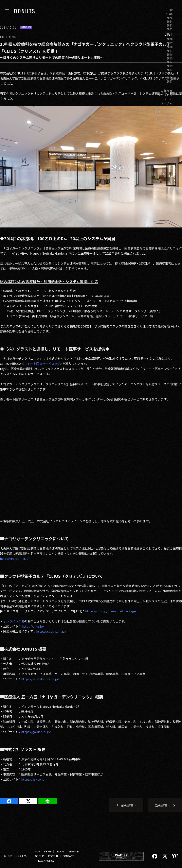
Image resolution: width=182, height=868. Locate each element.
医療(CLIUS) (164, 108)
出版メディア (164, 112)
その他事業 (165, 125)
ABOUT (60, 851)
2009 (170, 81)
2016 (170, 55)
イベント (167, 120)
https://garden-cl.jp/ (15, 558)
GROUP (39, 856)
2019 (170, 43)
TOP (171, 10)
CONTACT (68, 856)
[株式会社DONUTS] (24, 11)
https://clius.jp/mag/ (51, 631)
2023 (170, 25)
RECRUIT (53, 856)
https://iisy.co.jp (33, 779)
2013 (170, 66)
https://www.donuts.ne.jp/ (40, 679)
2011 (170, 74)
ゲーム (168, 99)
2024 (170, 22)
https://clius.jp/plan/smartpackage (111, 611)
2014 (170, 62)
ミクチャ (167, 103)
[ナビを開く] (7, 11)
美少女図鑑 (165, 116)
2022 (170, 29)
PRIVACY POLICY (45, 861)
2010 (170, 78)
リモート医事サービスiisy (42, 364)
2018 (170, 47)
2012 (170, 70)
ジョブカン (165, 95)
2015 (170, 58)
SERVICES (74, 851)
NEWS (169, 14)
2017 (170, 51)
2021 (169, 34)
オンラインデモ (14, 621)
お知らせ (167, 91)
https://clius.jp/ (33, 626)
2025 (170, 18)
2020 (170, 39)
